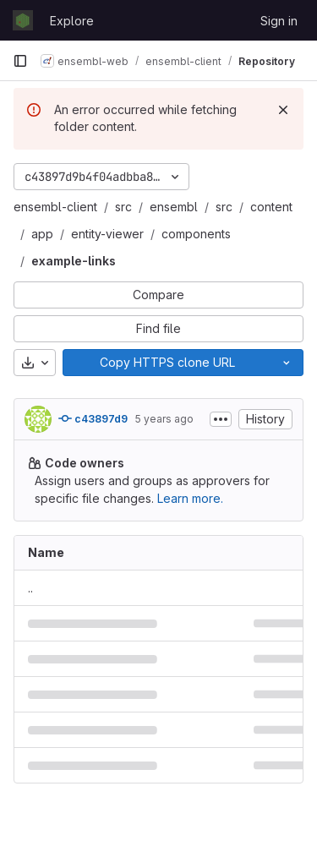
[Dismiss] (283, 110)
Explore (72, 21)
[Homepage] (23, 20)
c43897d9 (93, 418)
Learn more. (190, 498)
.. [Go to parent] (30, 588)
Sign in (279, 21)
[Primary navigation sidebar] (20, 61)
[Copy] (167, 363)
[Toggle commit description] (221, 419)
